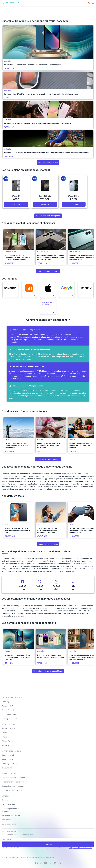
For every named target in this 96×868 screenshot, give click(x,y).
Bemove (51, 858)
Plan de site (6, 820)
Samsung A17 (7, 702)
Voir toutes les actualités (48, 163)
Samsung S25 (7, 768)
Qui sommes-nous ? (10, 824)
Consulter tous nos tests (48, 544)
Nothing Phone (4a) (9, 719)
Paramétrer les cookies (11, 815)
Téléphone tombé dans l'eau (13, 782)
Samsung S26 (7, 759)
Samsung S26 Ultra (9, 755)
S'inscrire (48, 845)
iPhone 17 (6, 737)
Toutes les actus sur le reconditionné (48, 671)
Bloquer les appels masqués (13, 786)
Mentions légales (8, 804)
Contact (5, 800)
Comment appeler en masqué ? (14, 778)
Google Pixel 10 (8, 710)
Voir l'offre (16, 204)
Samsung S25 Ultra (9, 764)
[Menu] (93, 3)
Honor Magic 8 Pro (9, 714)
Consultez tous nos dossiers (48, 459)
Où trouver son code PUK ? (13, 790)
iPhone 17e (6, 741)
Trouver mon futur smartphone (48, 216)
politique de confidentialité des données (81, 848)
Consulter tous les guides (48, 271)
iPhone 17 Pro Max (9, 728)
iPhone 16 (6, 745)
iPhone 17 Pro (7, 733)
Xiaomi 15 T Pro (8, 706)
